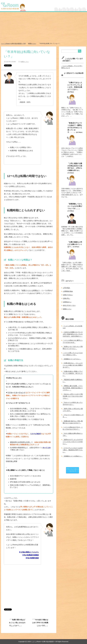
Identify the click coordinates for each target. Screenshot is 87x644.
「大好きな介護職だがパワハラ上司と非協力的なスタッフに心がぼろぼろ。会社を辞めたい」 (73, 333)
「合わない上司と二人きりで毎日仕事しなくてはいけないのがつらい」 (73, 395)
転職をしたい (24, 62)
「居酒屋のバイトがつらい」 (72, 358)
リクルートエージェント (16, 392)
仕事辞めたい (67, 301)
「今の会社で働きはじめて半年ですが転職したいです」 (40, 623)
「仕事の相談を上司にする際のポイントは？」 (75, 244)
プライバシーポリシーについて (72, 468)
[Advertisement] (43, 27)
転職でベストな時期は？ (31, 290)
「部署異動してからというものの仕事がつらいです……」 (75, 206)
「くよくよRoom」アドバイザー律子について (72, 67)
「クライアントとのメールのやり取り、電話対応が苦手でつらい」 (73, 448)
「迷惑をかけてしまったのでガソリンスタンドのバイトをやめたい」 (73, 440)
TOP (13, 43)
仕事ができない (68, 294)
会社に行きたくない (69, 305)
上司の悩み (66, 287)
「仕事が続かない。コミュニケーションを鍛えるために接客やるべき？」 (73, 364)
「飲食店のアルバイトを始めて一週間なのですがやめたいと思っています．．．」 (75, 127)
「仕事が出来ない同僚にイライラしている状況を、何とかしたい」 (73, 372)
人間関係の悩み (68, 291)
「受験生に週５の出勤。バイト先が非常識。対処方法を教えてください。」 (73, 386)
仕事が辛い (66, 298)
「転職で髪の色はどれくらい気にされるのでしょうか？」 (17, 623)
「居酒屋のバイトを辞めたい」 (73, 454)
